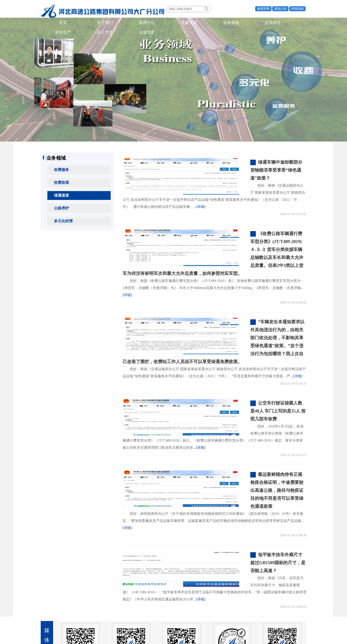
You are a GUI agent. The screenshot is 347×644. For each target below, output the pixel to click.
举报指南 (297, 9)
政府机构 (56, 610)
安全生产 (179, 23)
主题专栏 (221, 23)
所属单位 (83, 610)
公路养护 (62, 208)
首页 (52, 23)
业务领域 (137, 23)
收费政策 (62, 183)
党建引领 (116, 23)
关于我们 (73, 23)
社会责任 (158, 23)
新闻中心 (94, 23)
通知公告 (280, 9)
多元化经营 (63, 221)
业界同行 (111, 610)
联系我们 (275, 610)
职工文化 (200, 23)
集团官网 (263, 9)
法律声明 (294, 610)
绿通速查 (62, 195)
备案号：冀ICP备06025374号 (173, 630)
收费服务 (62, 170)
